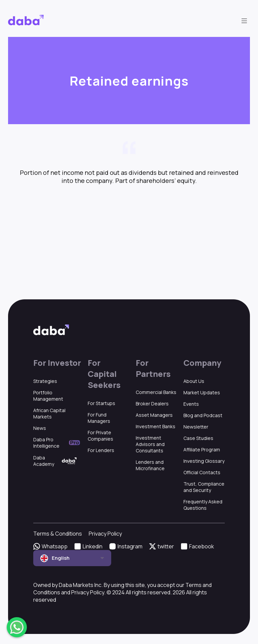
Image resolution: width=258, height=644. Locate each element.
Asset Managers (154, 415)
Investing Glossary (204, 461)
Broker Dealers (152, 404)
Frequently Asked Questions (203, 505)
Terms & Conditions (58, 534)
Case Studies (198, 438)
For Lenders (101, 450)
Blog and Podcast (203, 415)
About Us (194, 381)
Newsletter (196, 427)
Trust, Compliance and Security (204, 487)
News (40, 428)
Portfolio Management (48, 396)
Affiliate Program (202, 450)
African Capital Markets (49, 413)
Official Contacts (202, 472)
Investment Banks (156, 426)
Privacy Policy (105, 534)
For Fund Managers (99, 418)
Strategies (45, 381)
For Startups (101, 403)
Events (191, 404)
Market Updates (202, 392)
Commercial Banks (156, 392)
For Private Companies (100, 436)
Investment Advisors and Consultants (150, 444)
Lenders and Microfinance (150, 465)
